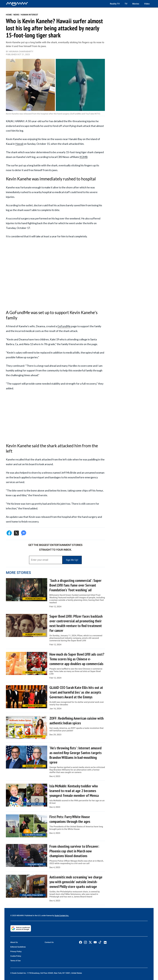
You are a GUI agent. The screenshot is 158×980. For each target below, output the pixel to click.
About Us (14, 942)
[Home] (17, 4)
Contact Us (49, 942)
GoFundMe (64, 326)
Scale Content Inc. (62, 916)
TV (126, 4)
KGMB (83, 157)
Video (147, 4)
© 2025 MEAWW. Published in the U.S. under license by (32, 916)
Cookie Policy (16, 956)
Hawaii (19, 144)
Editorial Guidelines (18, 947)
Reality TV (115, 4)
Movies (136, 4)
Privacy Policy (16, 951)
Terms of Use (15, 961)
